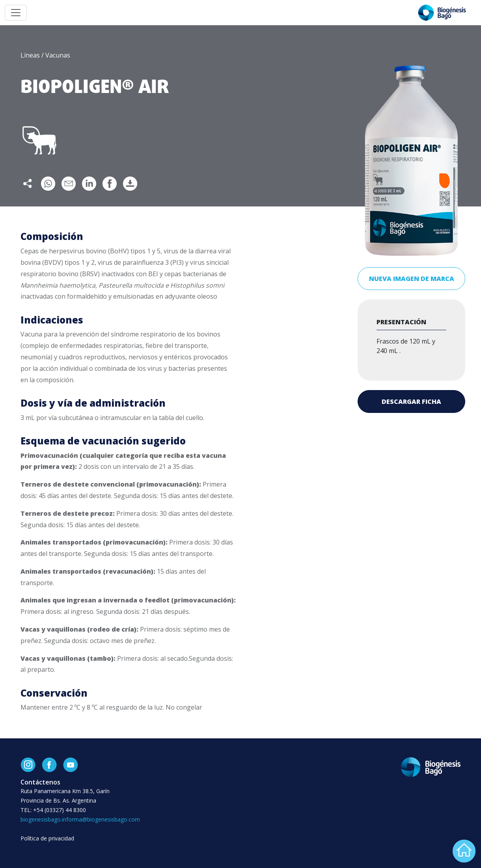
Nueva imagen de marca (412, 279)
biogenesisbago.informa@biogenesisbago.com (80, 819)
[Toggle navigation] (16, 13)
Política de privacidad (47, 838)
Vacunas (58, 55)
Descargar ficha (411, 401)
